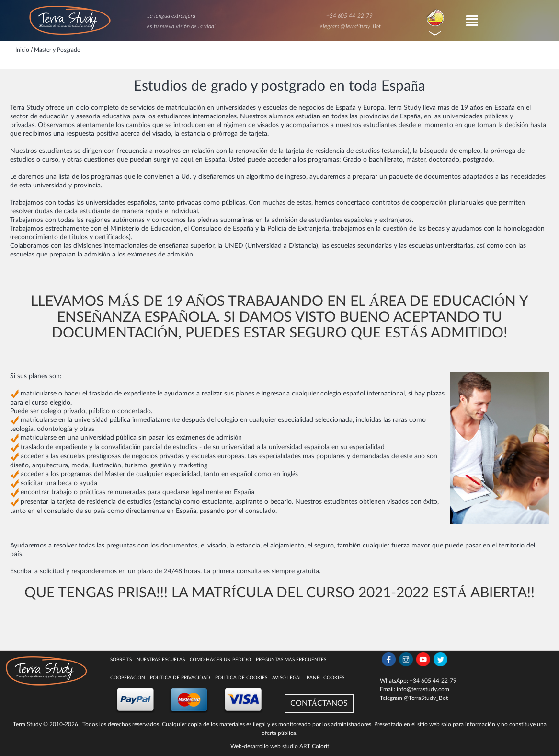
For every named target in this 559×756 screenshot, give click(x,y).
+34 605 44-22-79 (349, 16)
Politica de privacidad (180, 678)
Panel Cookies (325, 678)
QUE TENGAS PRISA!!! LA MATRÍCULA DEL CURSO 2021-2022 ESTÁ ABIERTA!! (280, 593)
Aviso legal (287, 678)
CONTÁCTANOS (319, 703)
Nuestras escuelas (161, 660)
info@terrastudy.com (423, 689)
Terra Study (27, 724)
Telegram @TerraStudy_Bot (349, 26)
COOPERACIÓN (128, 678)
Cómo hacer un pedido (220, 660)
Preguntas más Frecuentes (291, 660)
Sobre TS (121, 660)
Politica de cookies (241, 678)
